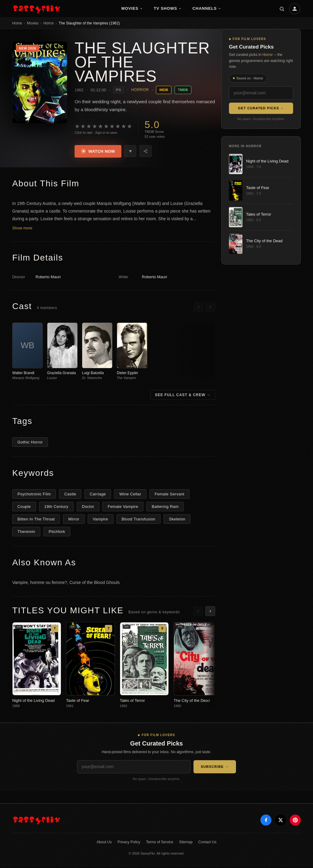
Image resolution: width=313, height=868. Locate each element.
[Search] (282, 9)
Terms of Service (160, 843)
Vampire (101, 520)
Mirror (74, 520)
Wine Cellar (130, 495)
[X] (281, 821)
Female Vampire (123, 507)
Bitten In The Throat (36, 520)
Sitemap (186, 843)
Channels (207, 8)
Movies (132, 8)
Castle (70, 495)
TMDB (183, 90)
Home (17, 23)
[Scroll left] (199, 308)
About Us (104, 843)
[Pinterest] (295, 821)
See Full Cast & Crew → (183, 396)
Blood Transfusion (139, 520)
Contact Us (207, 843)
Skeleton (177, 520)
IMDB (164, 90)
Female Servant (169, 495)
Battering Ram (165, 507)
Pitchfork (57, 532)
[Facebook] (266, 821)
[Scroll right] (210, 308)
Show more (22, 229)
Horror (49, 23)
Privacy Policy (129, 843)
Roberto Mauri (48, 278)
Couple (24, 507)
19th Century (56, 507)
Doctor (88, 507)
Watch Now (99, 152)
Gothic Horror (30, 443)
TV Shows (168, 8)
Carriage (98, 495)
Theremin (26, 532)
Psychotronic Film (34, 495)
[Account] (295, 9)
